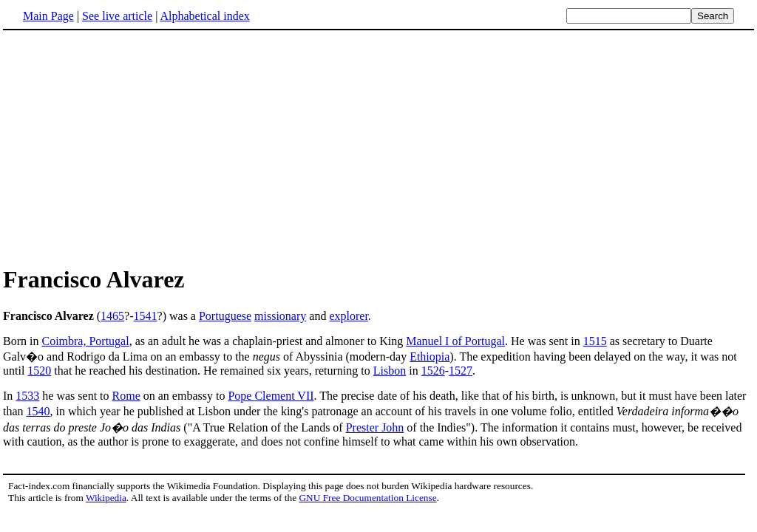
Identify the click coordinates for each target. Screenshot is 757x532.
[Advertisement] (378, 147)
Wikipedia (106, 498)
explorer (348, 316)
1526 (433, 371)
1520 (39, 371)
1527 (461, 371)
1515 (595, 341)
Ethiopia (430, 357)
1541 (146, 316)
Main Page (48, 16)
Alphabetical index (204, 16)
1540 (38, 411)
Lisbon (390, 371)
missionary (280, 316)
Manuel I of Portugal (455, 341)
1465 (112, 316)
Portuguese (225, 316)
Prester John (375, 427)
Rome (126, 396)
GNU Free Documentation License (367, 498)
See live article (117, 16)
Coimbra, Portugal (85, 341)
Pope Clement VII (271, 396)
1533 (27, 396)
